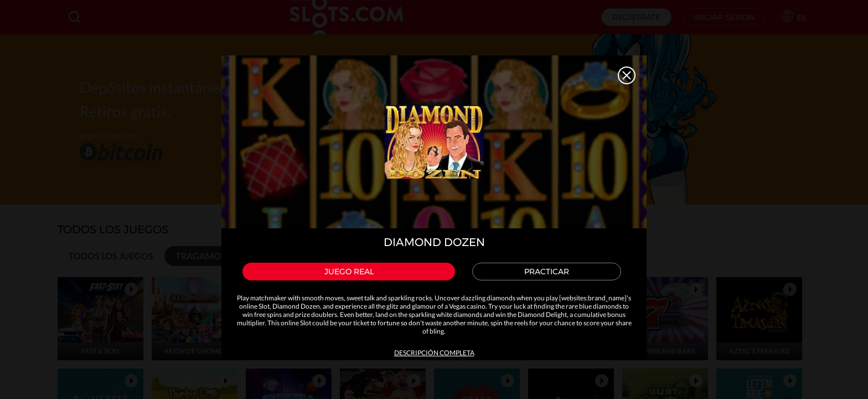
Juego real (349, 272)
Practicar (547, 272)
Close (627, 75)
